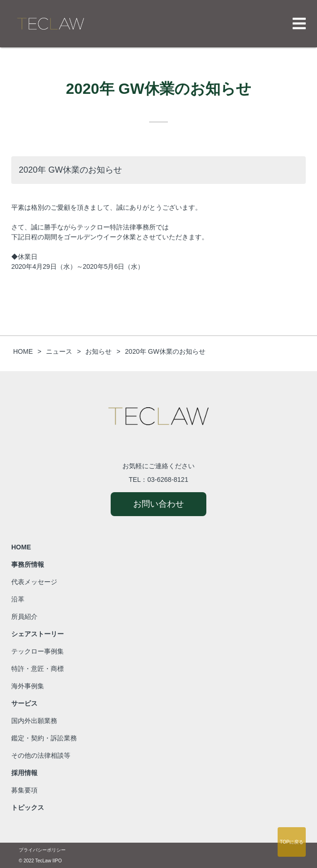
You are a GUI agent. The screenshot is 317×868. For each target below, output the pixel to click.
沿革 (18, 599)
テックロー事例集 (38, 651)
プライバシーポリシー (42, 850)
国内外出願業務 (34, 721)
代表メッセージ (34, 582)
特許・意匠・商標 (38, 669)
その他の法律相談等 (41, 755)
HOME (21, 547)
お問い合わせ (158, 504)
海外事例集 (28, 686)
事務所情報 (28, 564)
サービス (24, 703)
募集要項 (24, 790)
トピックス (28, 807)
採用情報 (24, 773)
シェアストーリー (38, 634)
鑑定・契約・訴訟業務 (44, 738)
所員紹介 (24, 617)
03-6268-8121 (168, 480)
